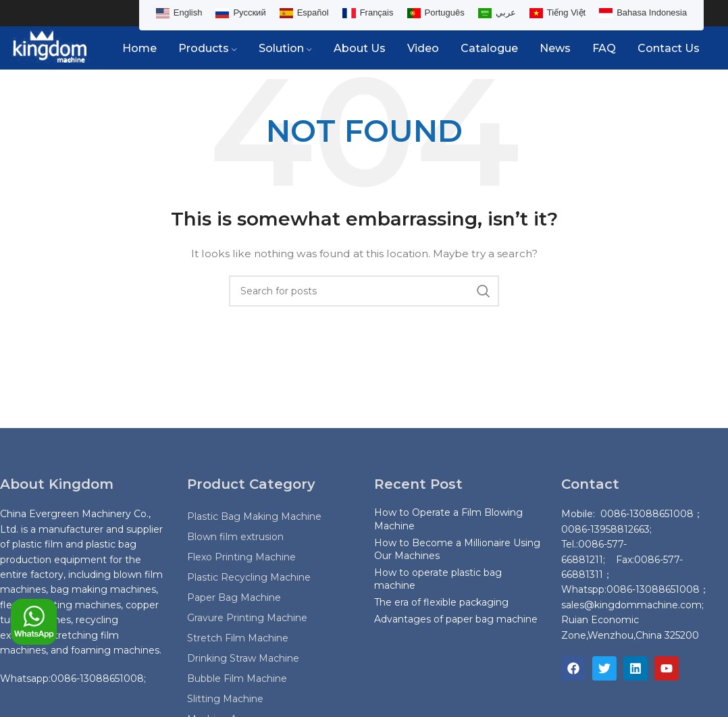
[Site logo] (50, 48)
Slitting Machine (225, 699)
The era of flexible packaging (441, 603)
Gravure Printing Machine (247, 618)
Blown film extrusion (235, 537)
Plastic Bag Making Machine (254, 517)
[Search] (364, 292)
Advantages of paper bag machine (456, 619)
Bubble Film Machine (237, 679)
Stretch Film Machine (238, 639)
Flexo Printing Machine (241, 558)
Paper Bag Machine (234, 598)
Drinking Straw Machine (243, 659)
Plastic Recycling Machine (249, 578)
